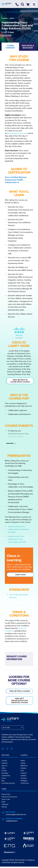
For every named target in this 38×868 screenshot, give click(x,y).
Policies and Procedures (9, 797)
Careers (4, 771)
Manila (23, 761)
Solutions (5, 763)
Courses (5, 18)
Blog (3, 781)
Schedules (5, 773)
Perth (22, 771)
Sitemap (4, 807)
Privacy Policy (6, 794)
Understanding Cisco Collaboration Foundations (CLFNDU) (18, 529)
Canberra (24, 773)
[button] (10, 47)
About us (4, 766)
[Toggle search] (22, 4)
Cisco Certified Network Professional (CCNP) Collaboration (16, 180)
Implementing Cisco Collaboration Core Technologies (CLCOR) (17, 539)
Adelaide (23, 776)
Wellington (24, 781)
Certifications (6, 776)
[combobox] (3, 727)
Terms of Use (6, 799)
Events (4, 778)
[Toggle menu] (34, 4)
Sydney (23, 763)
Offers (3, 768)
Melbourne (24, 766)
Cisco (12, 18)
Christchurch (25, 783)
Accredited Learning (8, 783)
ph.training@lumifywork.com (16, 814)
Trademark (5, 804)
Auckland (24, 778)
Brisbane (23, 768)
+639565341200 (12, 821)
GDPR (3, 802)
